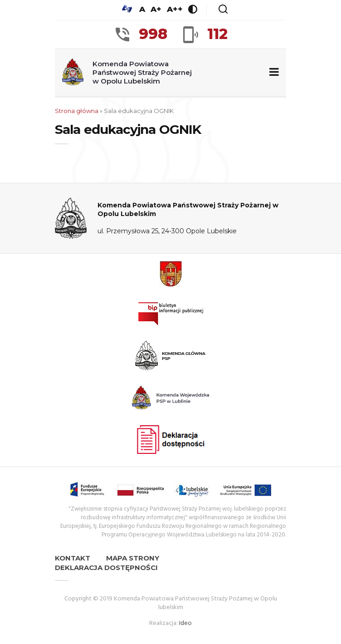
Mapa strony (133, 558)
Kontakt (73, 558)
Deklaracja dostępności (106, 568)
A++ (175, 9)
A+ (156, 9)
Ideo (185, 623)
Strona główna (77, 111)
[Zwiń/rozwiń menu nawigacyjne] (272, 72)
